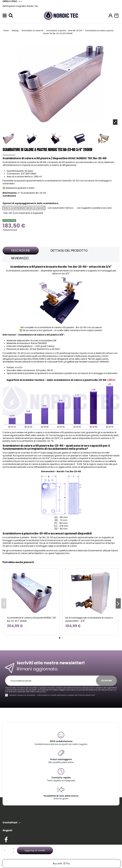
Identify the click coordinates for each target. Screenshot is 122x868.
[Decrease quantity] (13, 852)
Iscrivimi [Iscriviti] (107, 681)
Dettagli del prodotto (69, 250)
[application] (61, 864)
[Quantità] (7, 850)
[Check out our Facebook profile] (6, 839)
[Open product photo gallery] (115, 122)
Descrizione (21, 250)
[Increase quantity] (13, 849)
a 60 (62, 432)
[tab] (21, 251)
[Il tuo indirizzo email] (52, 681)
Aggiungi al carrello (35, 850)
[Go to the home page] (61, 15)
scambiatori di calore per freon (47, 362)
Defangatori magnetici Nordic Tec (20, 6)
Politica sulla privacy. (38, 692)
